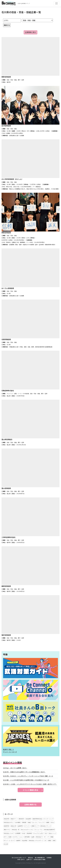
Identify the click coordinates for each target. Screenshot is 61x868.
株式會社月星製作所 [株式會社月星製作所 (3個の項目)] (50, 830)
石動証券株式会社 (8, 391)
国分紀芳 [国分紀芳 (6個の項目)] (22, 819)
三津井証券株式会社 (8, 537)
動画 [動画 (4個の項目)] (48, 822)
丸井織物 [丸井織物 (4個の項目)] (18, 822)
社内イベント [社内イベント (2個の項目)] (53, 833)
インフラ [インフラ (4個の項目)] (42, 822)
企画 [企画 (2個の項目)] (33, 837)
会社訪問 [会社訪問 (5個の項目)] (28, 819)
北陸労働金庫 (6, 339)
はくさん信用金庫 (8, 288)
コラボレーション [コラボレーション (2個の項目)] (18, 837)
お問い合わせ (21, 859)
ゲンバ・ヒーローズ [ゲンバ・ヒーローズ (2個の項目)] (9, 840)
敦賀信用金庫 (6, 77)
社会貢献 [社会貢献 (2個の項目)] (25, 840)
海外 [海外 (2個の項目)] (54, 840)
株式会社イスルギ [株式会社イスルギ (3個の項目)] (9, 833)
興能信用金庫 (6, 233)
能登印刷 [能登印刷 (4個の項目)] (7, 826)
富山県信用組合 (7, 439)
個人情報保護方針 (40, 858)
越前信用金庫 (6, 586)
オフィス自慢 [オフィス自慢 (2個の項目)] (8, 837)
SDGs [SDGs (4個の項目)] (53, 822)
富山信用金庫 (6, 488)
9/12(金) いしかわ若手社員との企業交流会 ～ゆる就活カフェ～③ (26, 780)
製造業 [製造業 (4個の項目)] (24, 822)
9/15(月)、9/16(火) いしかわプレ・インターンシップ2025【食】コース (28, 776)
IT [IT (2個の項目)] (46, 840)
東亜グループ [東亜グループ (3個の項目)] (35, 826)
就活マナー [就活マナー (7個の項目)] (14, 819)
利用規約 (49, 858)
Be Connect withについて (19, 858)
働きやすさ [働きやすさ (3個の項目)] (7, 830)
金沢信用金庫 (6, 126)
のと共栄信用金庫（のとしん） (12, 179)
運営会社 (30, 858)
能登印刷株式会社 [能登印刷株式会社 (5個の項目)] (38, 819)
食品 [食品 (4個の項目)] (30, 822)
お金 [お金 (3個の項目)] (24, 833)
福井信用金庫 (6, 635)
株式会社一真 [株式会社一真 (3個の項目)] (16, 830)
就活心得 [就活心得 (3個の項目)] (14, 826)
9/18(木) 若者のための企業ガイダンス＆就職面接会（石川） (24, 772)
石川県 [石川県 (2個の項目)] (6, 844)
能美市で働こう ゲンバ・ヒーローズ (10, 751)
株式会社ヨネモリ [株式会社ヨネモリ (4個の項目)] (9, 822)
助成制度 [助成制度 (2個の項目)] (30, 833)
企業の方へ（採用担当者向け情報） (36, 859)
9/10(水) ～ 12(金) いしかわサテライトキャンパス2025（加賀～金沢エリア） (30, 784)
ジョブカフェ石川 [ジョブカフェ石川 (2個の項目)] (39, 833)
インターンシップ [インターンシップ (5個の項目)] (49, 819)
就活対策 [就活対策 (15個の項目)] (7, 819)
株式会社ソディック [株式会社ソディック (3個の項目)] (46, 826)
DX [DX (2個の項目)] (46, 833)
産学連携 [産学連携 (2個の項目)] (27, 837)
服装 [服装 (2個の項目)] (50, 840)
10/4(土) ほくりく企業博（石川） (15, 768)
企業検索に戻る (30, 32)
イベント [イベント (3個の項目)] (27, 826)
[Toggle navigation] (56, 3)
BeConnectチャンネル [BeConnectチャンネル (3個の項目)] (27, 830)
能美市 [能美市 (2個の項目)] (19, 840)
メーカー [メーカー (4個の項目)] (35, 822)
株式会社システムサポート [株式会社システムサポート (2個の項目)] (36, 840)
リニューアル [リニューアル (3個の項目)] (39, 830)
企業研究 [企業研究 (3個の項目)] (20, 826)
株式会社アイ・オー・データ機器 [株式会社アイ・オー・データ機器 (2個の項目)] (45, 837)
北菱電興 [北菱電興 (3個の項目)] (18, 833)
